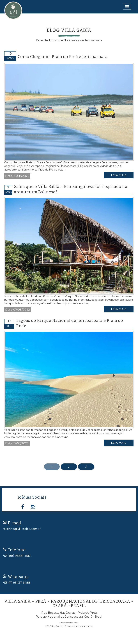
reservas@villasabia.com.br (22, 529)
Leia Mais (119, 175)
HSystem (58, 626)
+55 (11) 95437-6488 (16, 583)
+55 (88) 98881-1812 (17, 556)
